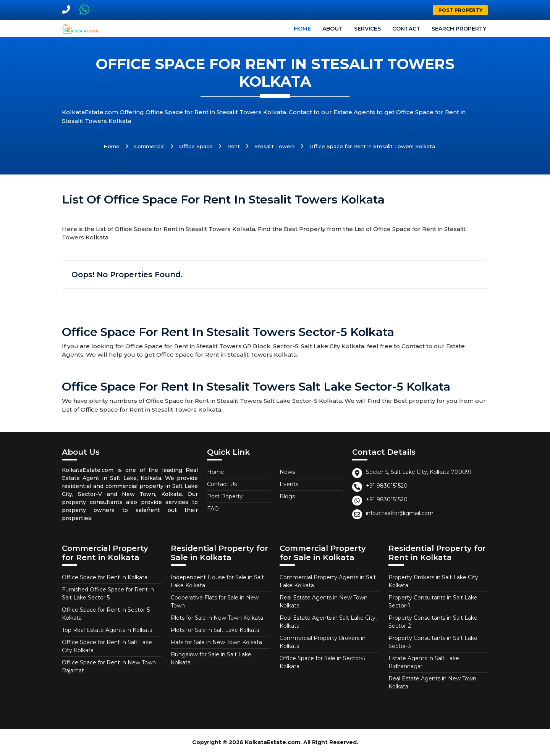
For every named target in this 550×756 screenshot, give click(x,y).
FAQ (213, 509)
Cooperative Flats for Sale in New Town (215, 602)
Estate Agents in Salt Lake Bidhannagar (424, 662)
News (287, 472)
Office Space (196, 146)
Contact (406, 29)
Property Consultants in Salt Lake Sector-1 (433, 602)
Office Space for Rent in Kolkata (105, 577)
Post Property (460, 10)
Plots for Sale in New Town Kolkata (217, 618)
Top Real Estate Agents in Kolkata (107, 630)
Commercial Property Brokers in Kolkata (323, 642)
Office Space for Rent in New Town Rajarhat (109, 666)
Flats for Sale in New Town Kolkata (216, 642)
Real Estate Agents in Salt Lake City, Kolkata (328, 622)
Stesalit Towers (275, 146)
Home (302, 29)
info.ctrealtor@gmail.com (400, 513)
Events (289, 484)
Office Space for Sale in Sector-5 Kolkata (322, 662)
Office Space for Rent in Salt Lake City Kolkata (107, 646)
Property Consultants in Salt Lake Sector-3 (433, 642)
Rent (234, 146)
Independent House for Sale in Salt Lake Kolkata (217, 581)
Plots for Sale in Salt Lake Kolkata (215, 630)
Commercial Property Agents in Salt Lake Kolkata (328, 581)
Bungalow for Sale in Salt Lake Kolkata (211, 658)
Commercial (149, 146)
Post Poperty (225, 496)
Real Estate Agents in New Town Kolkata (324, 602)
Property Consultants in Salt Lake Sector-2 (433, 622)
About (332, 29)
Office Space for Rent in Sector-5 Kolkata (106, 614)
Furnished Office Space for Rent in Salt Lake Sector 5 (108, 594)
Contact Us (222, 484)
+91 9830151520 (387, 486)
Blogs (287, 496)
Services (367, 29)
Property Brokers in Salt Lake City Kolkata (433, 581)
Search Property (459, 29)
